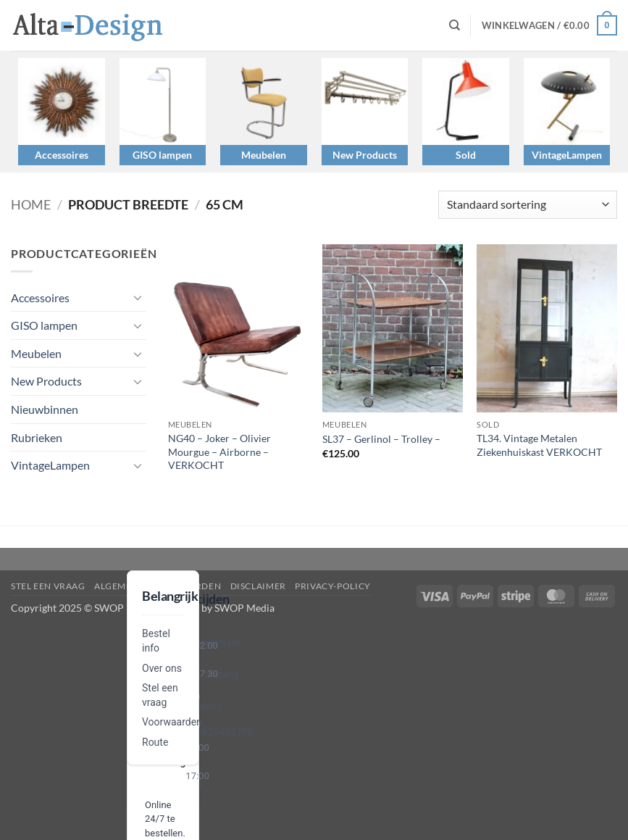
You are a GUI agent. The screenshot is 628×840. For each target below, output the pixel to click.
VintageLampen (567, 155)
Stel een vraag (48, 586)
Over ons (162, 668)
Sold (466, 155)
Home (31, 204)
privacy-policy (333, 586)
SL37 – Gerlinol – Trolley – (381, 439)
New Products (365, 155)
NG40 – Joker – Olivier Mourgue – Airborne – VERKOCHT (219, 452)
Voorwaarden (172, 722)
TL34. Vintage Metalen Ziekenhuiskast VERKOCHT (539, 445)
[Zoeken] (455, 25)
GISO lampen (162, 155)
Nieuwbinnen (45, 409)
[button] (549, 25)
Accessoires (62, 155)
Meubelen (264, 155)
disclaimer (258, 586)
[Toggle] (138, 297)
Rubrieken (37, 437)
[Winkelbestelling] (528, 205)
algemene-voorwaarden (158, 586)
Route (155, 742)
